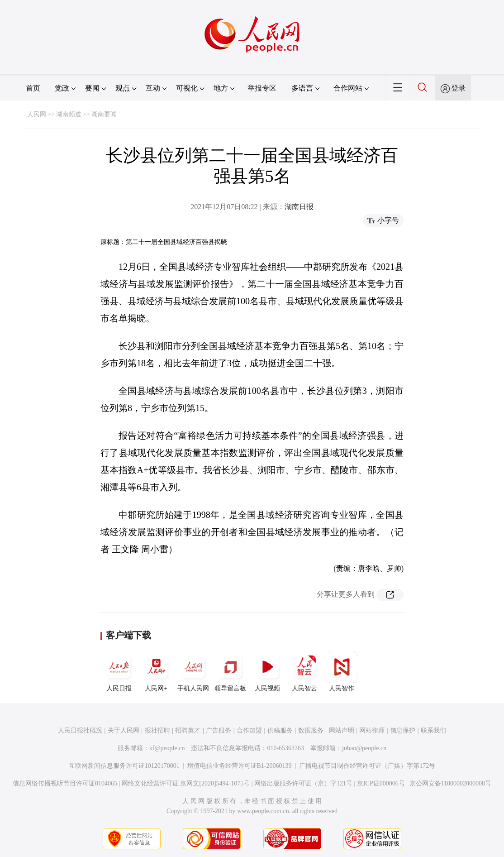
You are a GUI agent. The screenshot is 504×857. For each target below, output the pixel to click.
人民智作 (342, 671)
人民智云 (304, 671)
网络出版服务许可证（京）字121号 (303, 783)
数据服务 (311, 730)
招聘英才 (188, 730)
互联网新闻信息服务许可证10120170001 (124, 766)
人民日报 (119, 671)
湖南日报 (299, 207)
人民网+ (156, 671)
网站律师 (372, 730)
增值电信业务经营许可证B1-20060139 (240, 766)
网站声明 (342, 730)
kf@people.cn (167, 748)
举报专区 (262, 88)
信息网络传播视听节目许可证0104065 (65, 783)
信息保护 (403, 730)
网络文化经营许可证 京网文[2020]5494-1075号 (186, 783)
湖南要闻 (104, 114)
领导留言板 (230, 671)
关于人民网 (124, 730)
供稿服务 (280, 730)
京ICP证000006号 (381, 783)
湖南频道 (69, 114)
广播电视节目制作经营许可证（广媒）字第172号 (367, 766)
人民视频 (267, 671)
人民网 (37, 114)
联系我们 (433, 730)
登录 (458, 88)
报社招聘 (157, 730)
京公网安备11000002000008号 (450, 783)
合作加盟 (249, 730)
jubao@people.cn (364, 748)
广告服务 (219, 730)
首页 (33, 88)
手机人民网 (193, 671)
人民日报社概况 (80, 730)
